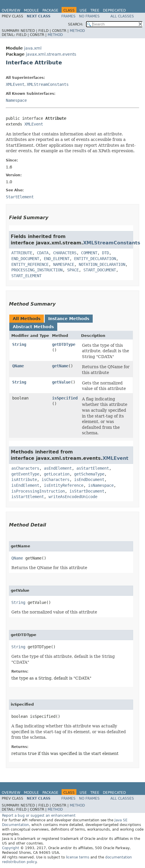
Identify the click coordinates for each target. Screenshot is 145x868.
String (19, 344)
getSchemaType (89, 474)
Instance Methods (69, 319)
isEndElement (25, 485)
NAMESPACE (64, 264)
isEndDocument (89, 480)
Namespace (16, 100)
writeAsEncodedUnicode (73, 497)
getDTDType (64, 344)
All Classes (122, 16)
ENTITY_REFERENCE (30, 264)
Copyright (11, 848)
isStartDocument (87, 491)
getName (60, 366)
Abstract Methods (33, 327)
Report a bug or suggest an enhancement (39, 816)
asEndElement (58, 468)
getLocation (57, 474)
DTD (105, 253)
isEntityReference (64, 485)
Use (83, 10)
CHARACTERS (65, 253)
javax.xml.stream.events (51, 54)
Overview (11, 10)
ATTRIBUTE (22, 253)
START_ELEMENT (26, 276)
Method (77, 31)
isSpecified (65, 398)
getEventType (25, 474)
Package (50, 10)
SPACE (73, 270)
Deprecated (114, 10)
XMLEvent (15, 84)
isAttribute (24, 480)
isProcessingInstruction (38, 491)
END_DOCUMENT (25, 259)
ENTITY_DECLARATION (95, 259)
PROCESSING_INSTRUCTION (37, 270)
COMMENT (89, 253)
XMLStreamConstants (48, 84)
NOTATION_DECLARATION (102, 264)
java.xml (33, 48)
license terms (78, 857)
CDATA (43, 253)
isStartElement (28, 497)
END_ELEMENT (57, 259)
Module (31, 10)
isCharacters (56, 480)
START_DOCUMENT (100, 270)
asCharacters (25, 468)
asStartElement (93, 468)
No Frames (89, 16)
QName (18, 366)
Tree (95, 10)
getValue (61, 382)
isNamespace (101, 485)
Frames (68, 16)
